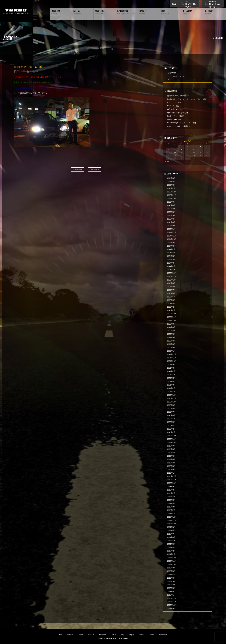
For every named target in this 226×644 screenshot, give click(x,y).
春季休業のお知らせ (175, 109)
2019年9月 (171, 446)
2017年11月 (172, 520)
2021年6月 (171, 375)
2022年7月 (171, 331)
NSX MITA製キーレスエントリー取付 (182, 123)
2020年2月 (171, 429)
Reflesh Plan (103, 635)
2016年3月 (171, 588)
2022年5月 (171, 337)
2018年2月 (171, 510)
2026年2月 (171, 185)
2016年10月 (172, 564)
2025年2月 (171, 226)
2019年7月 (171, 453)
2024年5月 (171, 256)
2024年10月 (172, 239)
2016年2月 (171, 592)
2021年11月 (172, 358)
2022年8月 (171, 327)
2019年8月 (171, 449)
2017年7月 (171, 534)
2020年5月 (171, 419)
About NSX (91, 635)
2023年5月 (171, 297)
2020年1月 (171, 432)
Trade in (114, 635)
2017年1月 (171, 554)
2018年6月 (171, 497)
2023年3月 (171, 304)
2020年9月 (171, 405)
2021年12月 (172, 354)
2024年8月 (171, 246)
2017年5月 (171, 541)
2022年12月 (172, 314)
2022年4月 (171, 341)
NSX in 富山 (173, 106)
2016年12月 (172, 558)
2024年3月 (171, 263)
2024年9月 (171, 242)
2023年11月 (172, 276)
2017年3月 (171, 548)
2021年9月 (171, 365)
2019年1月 (171, 473)
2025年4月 (171, 219)
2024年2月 (171, 266)
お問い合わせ (174, 4)
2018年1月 (171, 514)
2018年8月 (171, 490)
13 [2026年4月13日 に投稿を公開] (169, 153)
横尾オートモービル (16, 11)
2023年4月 (171, 300)
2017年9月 (171, 527)
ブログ (170, 80)
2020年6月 (171, 415)
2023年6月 (171, 293)
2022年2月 (171, 348)
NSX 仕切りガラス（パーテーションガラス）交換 (187, 99)
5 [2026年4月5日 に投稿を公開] (207, 146)
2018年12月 (172, 476)
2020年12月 (172, 395)
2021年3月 (171, 385)
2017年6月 (171, 537)
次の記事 (95, 170)
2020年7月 (171, 412)
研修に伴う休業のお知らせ (178, 113)
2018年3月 (171, 507)
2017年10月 (172, 524)
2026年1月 (171, 188)
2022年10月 (172, 320)
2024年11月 (172, 236)
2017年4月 (171, 544)
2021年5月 (171, 378)
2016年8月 (171, 571)
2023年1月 (171, 310)
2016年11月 (172, 561)
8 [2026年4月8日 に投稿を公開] (181, 150)
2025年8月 (171, 205)
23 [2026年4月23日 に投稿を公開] (188, 156)
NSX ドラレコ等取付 (176, 116)
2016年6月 (171, 578)
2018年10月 (172, 483)
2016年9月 (171, 568)
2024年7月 (171, 249)
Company (131, 635)
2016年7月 (171, 575)
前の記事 (78, 170)
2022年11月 (172, 317)
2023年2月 (171, 307)
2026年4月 (171, 178)
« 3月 (168, 162)
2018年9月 (171, 487)
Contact (152, 635)
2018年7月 (171, 493)
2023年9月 (171, 283)
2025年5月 (171, 215)
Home (60, 635)
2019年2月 (171, 470)
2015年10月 (172, 605)
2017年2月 (171, 551)
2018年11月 (172, 480)
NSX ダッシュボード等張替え (179, 126)
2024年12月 (172, 232)
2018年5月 (171, 500)
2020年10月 (172, 402)
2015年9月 (171, 609)
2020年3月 (171, 426)
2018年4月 (171, 504)
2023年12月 (172, 273)
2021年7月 (171, 371)
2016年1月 (171, 595)
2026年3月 (171, 182)
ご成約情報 (34, 71)
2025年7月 (171, 209)
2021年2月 (171, 388)
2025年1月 (171, 229)
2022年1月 (171, 351)
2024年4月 (171, 259)
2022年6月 (171, 334)
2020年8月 (171, 409)
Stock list (70, 635)
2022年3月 (171, 344)
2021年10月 (172, 361)
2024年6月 (171, 253)
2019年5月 (171, 459)
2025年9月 (171, 202)
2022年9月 (171, 324)
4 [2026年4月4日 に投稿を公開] (200, 146)
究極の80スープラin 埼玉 (177, 96)
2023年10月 (172, 280)
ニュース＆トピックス (176, 76)
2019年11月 (172, 439)
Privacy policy (163, 635)
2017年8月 (171, 531)
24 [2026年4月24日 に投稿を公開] (194, 156)
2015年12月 (172, 598)
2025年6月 (171, 212)
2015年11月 (172, 602)
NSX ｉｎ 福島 (174, 102)
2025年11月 (172, 195)
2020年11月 (172, 398)
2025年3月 (171, 222)
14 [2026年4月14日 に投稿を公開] (175, 153)
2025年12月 (172, 192)
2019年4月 (171, 463)
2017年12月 (172, 517)
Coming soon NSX (174, 119)
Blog (122, 635)
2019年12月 (172, 436)
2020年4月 (171, 422)
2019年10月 (172, 443)
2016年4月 (171, 585)
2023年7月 (171, 290)
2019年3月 (171, 466)
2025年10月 (172, 198)
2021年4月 (171, 382)
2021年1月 (171, 392)
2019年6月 (171, 456)
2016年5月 (171, 581)
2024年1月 (171, 270)
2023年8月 (171, 287)
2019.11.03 (21, 71)
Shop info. (142, 635)
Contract (80, 635)
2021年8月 (171, 368)
